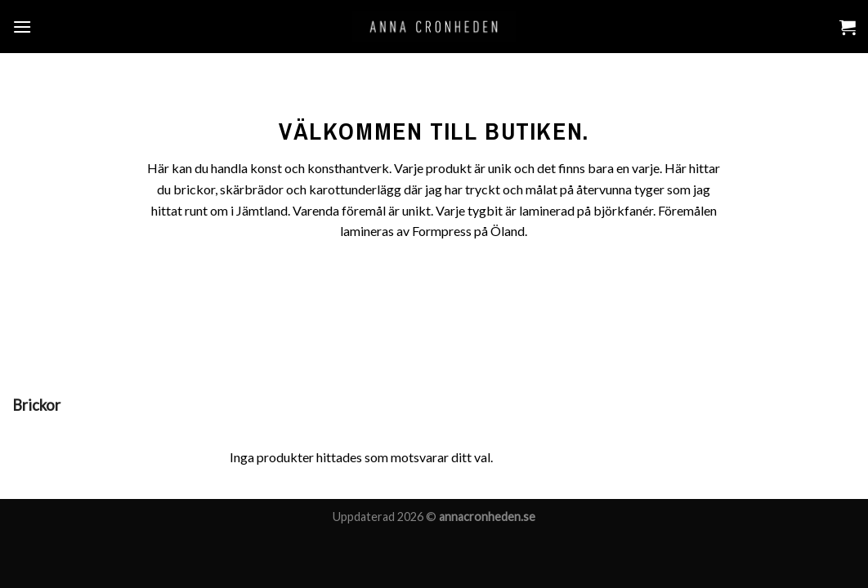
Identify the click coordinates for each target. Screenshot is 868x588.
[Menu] (22, 27)
